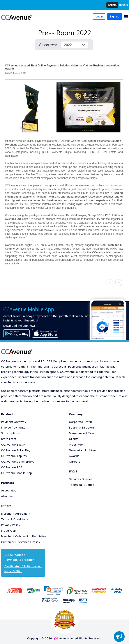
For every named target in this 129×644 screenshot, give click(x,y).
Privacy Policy (11, 525)
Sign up (115, 16)
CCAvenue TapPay (14, 456)
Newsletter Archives (83, 450)
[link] (53, 590)
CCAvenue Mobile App (17, 473)
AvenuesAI (64, 638)
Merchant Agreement (16, 514)
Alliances (7, 496)
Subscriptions (10, 433)
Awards (74, 456)
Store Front (9, 439)
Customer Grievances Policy (21, 542)
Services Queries (81, 479)
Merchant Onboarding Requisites (24, 536)
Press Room (77, 444)
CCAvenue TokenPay (16, 450)
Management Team (82, 433)
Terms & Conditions (15, 519)
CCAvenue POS (12, 467)
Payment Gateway (14, 422)
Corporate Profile (81, 422)
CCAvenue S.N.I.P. (13, 444)
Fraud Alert (9, 531)
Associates (9, 490)
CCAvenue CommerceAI (18, 462)
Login (99, 16)
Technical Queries (82, 485)
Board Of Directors (82, 427)
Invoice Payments (13, 427)
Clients (74, 439)
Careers (75, 462)
